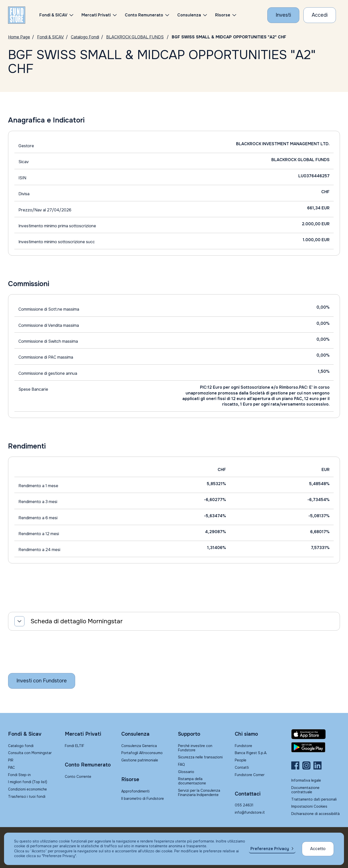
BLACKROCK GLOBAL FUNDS (135, 37)
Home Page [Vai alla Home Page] (19, 37)
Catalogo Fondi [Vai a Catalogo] (85, 37)
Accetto (318, 849)
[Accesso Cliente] (320, 15)
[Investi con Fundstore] (283, 15)
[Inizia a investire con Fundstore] (42, 681)
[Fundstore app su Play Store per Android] (316, 747)
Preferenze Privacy (270, 849)
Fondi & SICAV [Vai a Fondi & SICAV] (50, 37)
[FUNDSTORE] (17, 15)
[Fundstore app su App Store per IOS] (316, 734)
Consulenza (189, 15)
